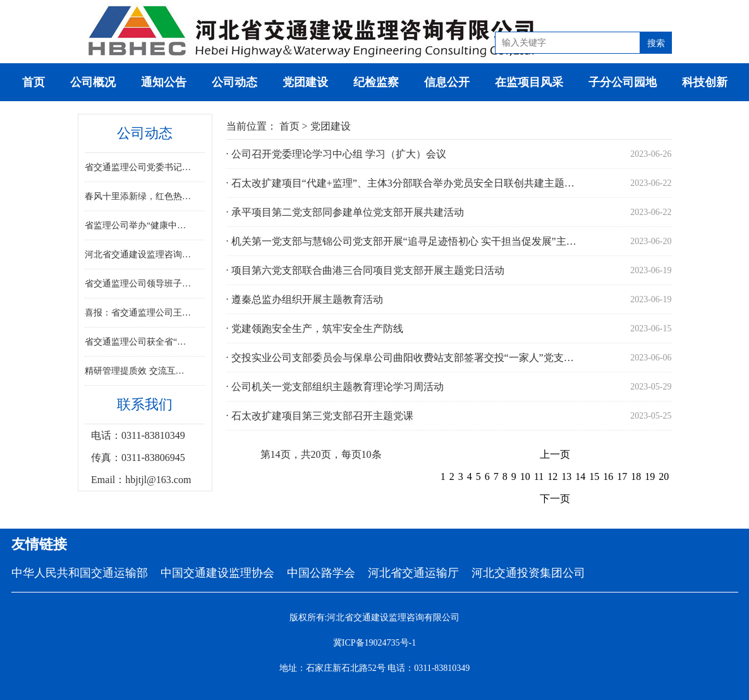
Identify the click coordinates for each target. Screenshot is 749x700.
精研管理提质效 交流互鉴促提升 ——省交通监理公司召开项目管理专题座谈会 (139, 371)
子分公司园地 (623, 82)
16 (608, 476)
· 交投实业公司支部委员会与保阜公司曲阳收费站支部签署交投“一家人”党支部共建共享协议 (405, 358)
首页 (33, 82)
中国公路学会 (321, 573)
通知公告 (164, 82)
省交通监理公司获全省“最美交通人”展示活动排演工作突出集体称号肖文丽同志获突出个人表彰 (139, 342)
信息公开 (447, 82)
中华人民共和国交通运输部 (80, 573)
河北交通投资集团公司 (528, 573)
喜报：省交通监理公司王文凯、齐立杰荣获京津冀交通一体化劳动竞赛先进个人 (139, 313)
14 (580, 476)
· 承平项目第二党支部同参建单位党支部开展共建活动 (345, 212)
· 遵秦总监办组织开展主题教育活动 (305, 299)
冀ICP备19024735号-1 (374, 643)
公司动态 (234, 82)
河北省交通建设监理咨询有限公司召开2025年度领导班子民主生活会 (139, 255)
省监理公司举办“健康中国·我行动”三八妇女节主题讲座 (139, 225)
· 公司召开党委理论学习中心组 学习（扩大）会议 (336, 154)
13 (566, 476)
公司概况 (93, 82)
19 (650, 476)
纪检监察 (376, 82)
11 (539, 476)
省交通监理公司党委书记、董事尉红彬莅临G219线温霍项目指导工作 (139, 167)
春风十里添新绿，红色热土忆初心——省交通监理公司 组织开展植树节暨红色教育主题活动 (139, 196)
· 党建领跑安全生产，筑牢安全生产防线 (315, 329)
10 (525, 476)
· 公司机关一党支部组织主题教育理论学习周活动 (335, 387)
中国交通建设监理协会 (217, 573)
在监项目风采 (529, 82)
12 (552, 476)
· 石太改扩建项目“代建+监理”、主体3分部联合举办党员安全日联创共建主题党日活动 (405, 183)
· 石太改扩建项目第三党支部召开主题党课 (320, 416)
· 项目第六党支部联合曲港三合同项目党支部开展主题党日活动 (365, 270)
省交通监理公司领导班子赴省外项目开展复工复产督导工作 (139, 284)
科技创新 (705, 82)
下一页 (555, 499)
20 (664, 476)
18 (636, 476)
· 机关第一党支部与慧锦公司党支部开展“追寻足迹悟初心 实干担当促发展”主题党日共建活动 (405, 241)
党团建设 (305, 82)
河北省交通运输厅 (413, 573)
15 (594, 476)
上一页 (555, 454)
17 (622, 476)
